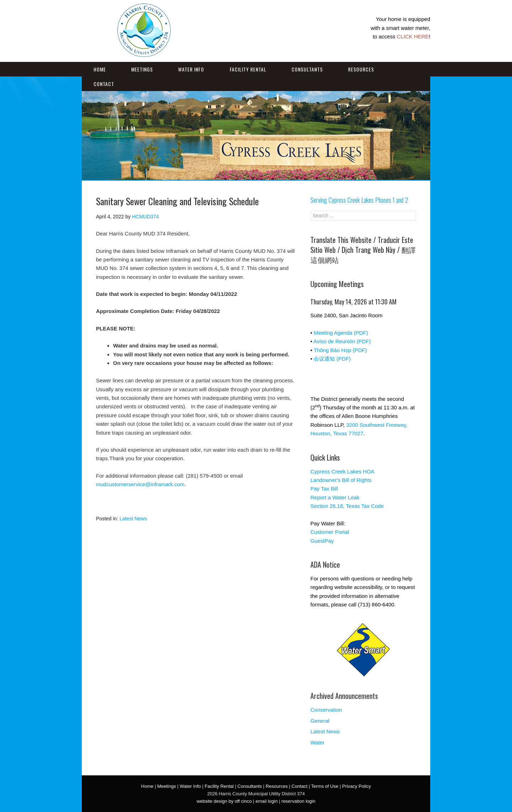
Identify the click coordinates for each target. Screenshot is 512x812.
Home (100, 69)
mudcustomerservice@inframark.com (140, 484)
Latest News (133, 519)
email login (267, 801)
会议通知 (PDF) (332, 359)
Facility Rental (248, 69)
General (320, 721)
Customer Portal (330, 532)
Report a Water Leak (335, 497)
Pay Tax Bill (324, 489)
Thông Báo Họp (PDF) (340, 350)
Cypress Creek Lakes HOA (342, 471)
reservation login (298, 801)
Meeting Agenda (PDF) (341, 333)
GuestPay (322, 541)
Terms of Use (325, 786)
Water (317, 742)
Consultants (307, 69)
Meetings (142, 69)
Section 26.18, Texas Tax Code (347, 506)
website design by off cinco (224, 801)
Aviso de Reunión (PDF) (342, 341)
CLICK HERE (413, 36)
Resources (361, 69)
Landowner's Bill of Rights (341, 480)
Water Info (191, 69)
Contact (104, 84)
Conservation (326, 710)
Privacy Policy (356, 786)
